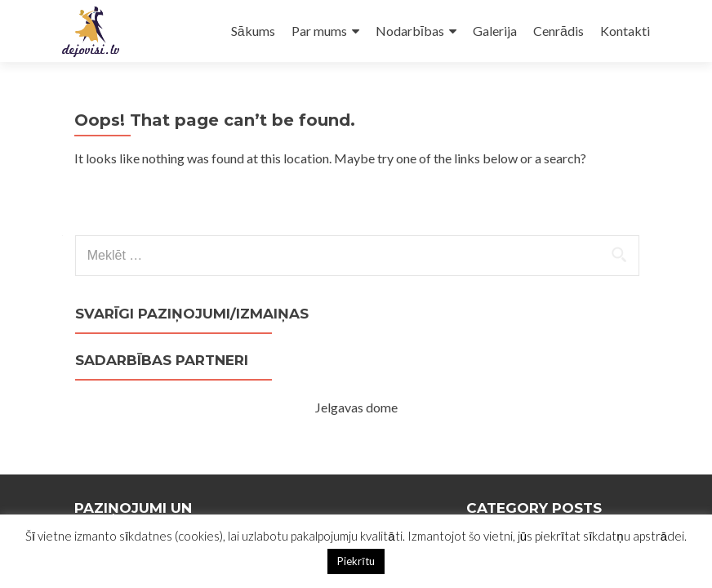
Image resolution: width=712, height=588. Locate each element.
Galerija (495, 31)
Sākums (253, 31)
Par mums (319, 31)
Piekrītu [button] (356, 561)
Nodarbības (410, 31)
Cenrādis (558, 31)
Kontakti (625, 31)
